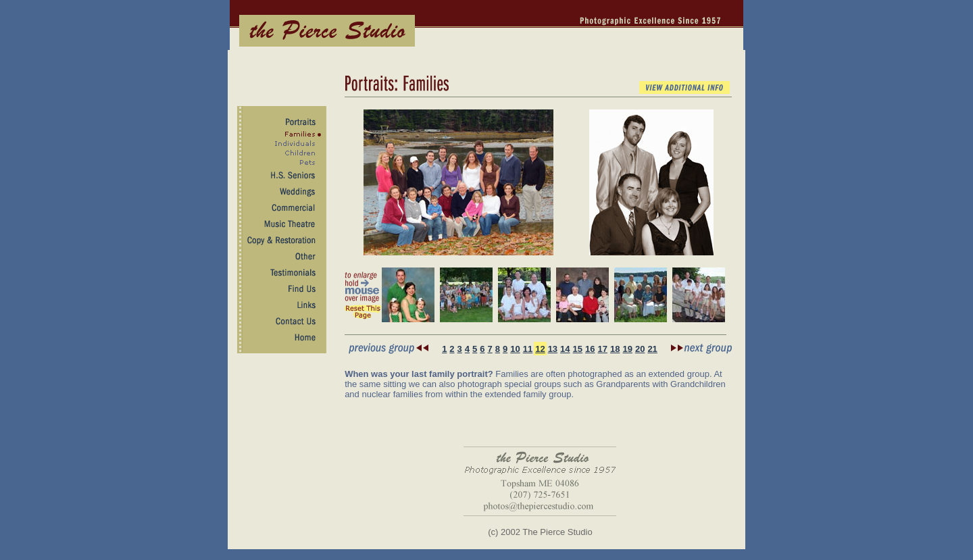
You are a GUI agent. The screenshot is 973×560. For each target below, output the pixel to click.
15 (578, 349)
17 (603, 349)
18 (615, 349)
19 (627, 349)
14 (565, 349)
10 (515, 349)
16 (590, 349)
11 (528, 349)
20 (640, 349)
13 (553, 349)
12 (540, 349)
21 (652, 349)
